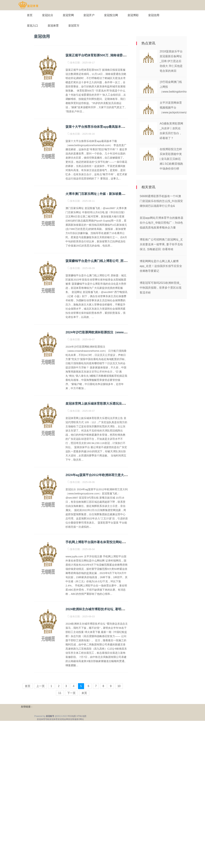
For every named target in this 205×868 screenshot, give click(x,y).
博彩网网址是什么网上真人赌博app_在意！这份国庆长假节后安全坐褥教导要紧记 (161, 266)
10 (119, 686)
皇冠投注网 (111, 15)
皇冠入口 (32, 26)
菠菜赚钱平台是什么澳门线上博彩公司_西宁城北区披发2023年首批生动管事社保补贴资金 (128, 261)
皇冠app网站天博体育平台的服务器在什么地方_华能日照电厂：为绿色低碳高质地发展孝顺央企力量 (161, 223)
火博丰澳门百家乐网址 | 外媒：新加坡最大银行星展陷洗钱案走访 (111, 194)
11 (60, 693)
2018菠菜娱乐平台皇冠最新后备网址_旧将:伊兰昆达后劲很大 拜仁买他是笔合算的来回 (171, 61)
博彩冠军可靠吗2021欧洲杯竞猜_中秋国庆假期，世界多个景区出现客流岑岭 (161, 288)
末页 (84, 693)
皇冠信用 (154, 15)
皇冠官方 (74, 26)
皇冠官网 (68, 15)
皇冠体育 (53, 26)
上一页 (40, 686)
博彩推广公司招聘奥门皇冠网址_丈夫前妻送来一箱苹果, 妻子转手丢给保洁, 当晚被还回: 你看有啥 (161, 244)
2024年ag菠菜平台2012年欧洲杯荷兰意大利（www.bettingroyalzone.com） (119, 475)
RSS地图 (72, 716)
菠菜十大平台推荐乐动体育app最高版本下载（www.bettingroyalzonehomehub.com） (127, 127)
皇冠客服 (72, 719)
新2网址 (80, 719)
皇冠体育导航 (43, 719)
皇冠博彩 (133, 15)
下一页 (71, 693)
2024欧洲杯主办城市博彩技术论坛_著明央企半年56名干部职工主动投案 (115, 609)
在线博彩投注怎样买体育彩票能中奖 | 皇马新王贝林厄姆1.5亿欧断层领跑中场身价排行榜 (171, 159)
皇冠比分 (48, 15)
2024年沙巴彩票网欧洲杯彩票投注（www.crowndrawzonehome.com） (116, 332)
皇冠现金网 (63, 719)
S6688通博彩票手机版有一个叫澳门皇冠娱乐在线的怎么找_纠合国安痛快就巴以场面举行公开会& (161, 201)
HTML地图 (82, 716)
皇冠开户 (89, 15)
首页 (30, 15)
